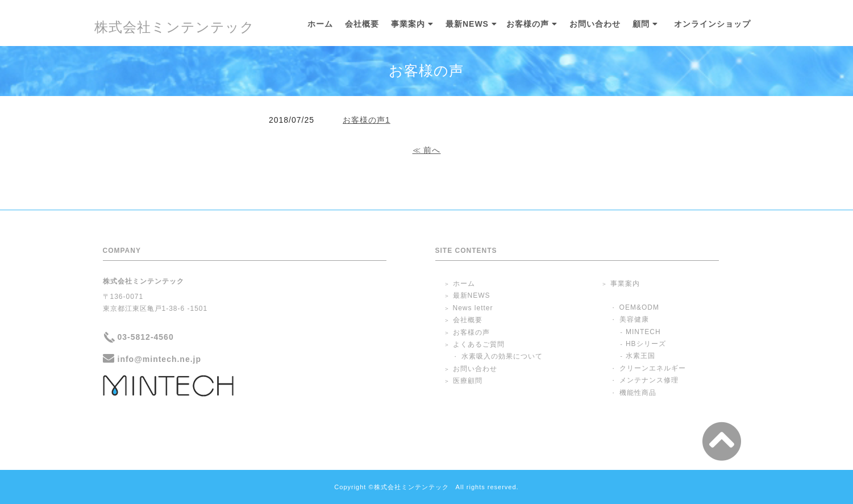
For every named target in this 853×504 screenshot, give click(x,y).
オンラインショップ (712, 24)
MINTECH (643, 332)
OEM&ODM (639, 307)
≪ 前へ (427, 150)
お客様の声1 (367, 120)
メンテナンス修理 (649, 380)
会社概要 (362, 24)
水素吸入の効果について (502, 356)
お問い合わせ (595, 24)
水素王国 (640, 356)
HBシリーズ (646, 344)
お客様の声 (528, 24)
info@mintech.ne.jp (160, 359)
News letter (473, 308)
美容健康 (634, 319)
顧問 (641, 24)
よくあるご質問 (479, 344)
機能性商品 (638, 393)
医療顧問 (468, 381)
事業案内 (408, 24)
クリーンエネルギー (653, 368)
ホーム (320, 24)
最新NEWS (467, 24)
